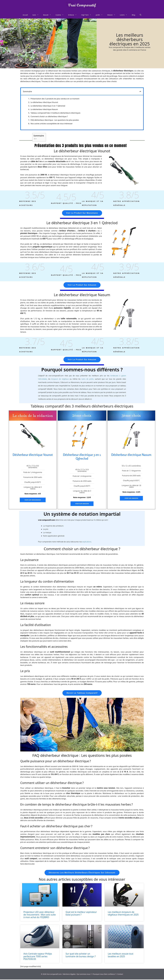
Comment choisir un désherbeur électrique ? (49, 116)
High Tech (87, 15)
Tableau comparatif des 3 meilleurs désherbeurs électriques (55, 113)
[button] (140, 91)
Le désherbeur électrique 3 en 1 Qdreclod (48, 106)
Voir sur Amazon (82, 504)
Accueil (25, 15)
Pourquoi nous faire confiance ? (104, 975)
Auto (37, 15)
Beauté (48, 15)
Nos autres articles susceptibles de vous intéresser (52, 124)
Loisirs (125, 15)
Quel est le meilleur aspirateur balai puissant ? (81, 914)
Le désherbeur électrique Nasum (44, 109)
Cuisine (61, 15)
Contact (120, 975)
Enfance (74, 15)
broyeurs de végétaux (60, 379)
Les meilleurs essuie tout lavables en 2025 (121, 956)
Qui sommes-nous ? (84, 975)
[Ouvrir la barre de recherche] (141, 15)
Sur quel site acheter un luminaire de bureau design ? (81, 956)
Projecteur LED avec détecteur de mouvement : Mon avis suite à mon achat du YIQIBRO (40, 915)
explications (87, 542)
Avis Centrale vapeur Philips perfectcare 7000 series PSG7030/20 (38, 957)
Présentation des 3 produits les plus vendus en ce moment (55, 99)
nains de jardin (87, 379)
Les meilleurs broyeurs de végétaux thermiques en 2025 (123, 914)
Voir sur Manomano (33, 500)
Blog (133, 15)
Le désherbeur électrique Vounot (44, 102)
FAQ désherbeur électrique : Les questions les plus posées (55, 120)
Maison (112, 15)
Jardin (100, 15)
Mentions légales (69, 975)
